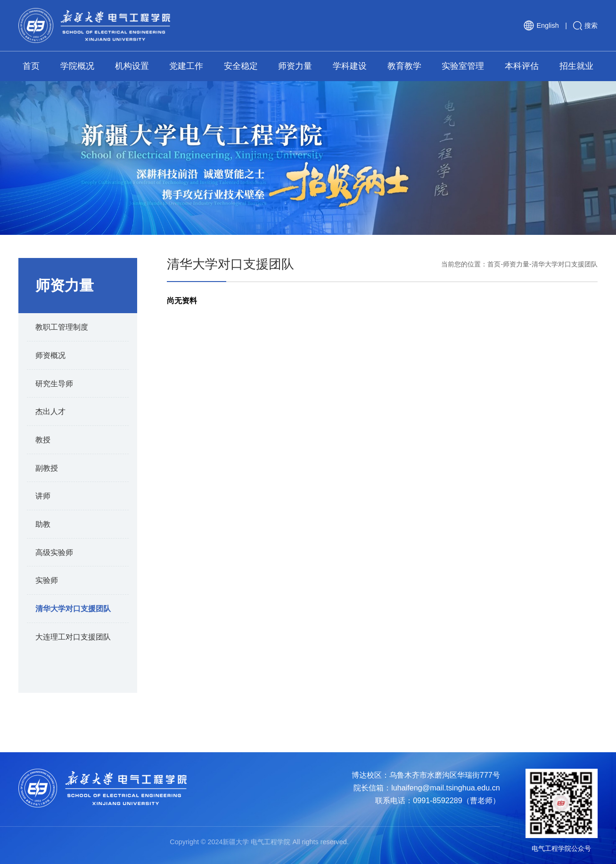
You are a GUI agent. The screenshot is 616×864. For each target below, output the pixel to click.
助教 (43, 524)
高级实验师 (54, 552)
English (541, 25)
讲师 (43, 496)
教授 (43, 440)
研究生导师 (54, 383)
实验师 (47, 580)
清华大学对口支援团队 (73, 608)
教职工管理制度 (62, 327)
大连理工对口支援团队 (73, 637)
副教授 (47, 468)
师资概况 (50, 355)
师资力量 (516, 264)
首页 (494, 264)
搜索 (585, 26)
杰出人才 (50, 411)
